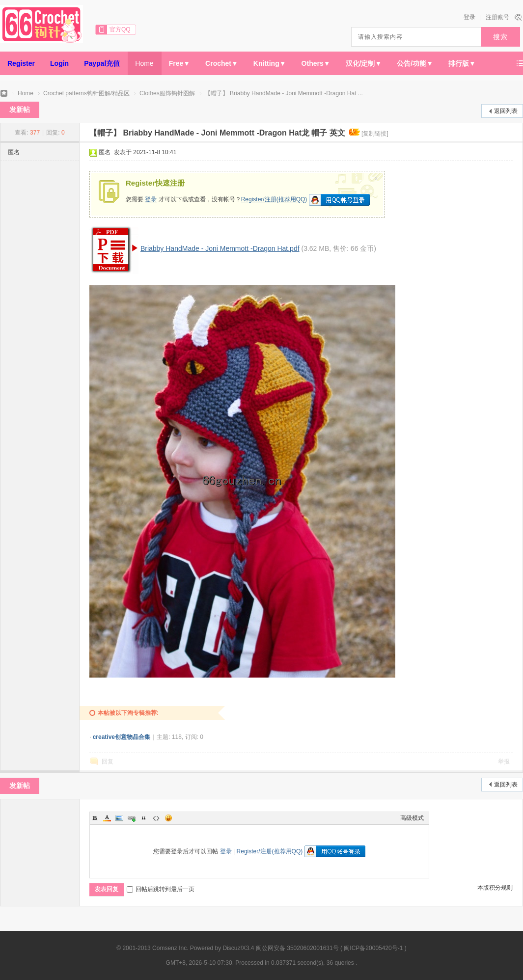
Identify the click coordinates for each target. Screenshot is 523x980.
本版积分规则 (495, 888)
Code (156, 818)
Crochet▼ (222, 63)
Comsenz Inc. (170, 948)
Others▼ (316, 63)
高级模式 (412, 818)
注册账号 (497, 17)
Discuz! (233, 948)
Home (144, 63)
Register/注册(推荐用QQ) (274, 199)
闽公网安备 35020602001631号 (297, 948)
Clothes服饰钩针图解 (167, 93)
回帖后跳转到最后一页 (161, 889)
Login (59, 63)
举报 (504, 762)
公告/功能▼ (415, 63)
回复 (108, 762)
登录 (469, 17)
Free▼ (179, 63)
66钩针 (4, 94)
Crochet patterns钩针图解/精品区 (86, 93)
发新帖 (20, 109)
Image (119, 818)
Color (107, 818)
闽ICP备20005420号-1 (373, 948)
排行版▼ (462, 63)
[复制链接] (375, 134)
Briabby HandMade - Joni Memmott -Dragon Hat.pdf (220, 248)
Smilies (168, 818)
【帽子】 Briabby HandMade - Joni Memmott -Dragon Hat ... (284, 93)
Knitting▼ (270, 63)
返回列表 (506, 111)
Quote (144, 818)
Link (132, 818)
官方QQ (120, 29)
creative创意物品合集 (122, 737)
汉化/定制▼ (364, 63)
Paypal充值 (102, 63)
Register (21, 63)
